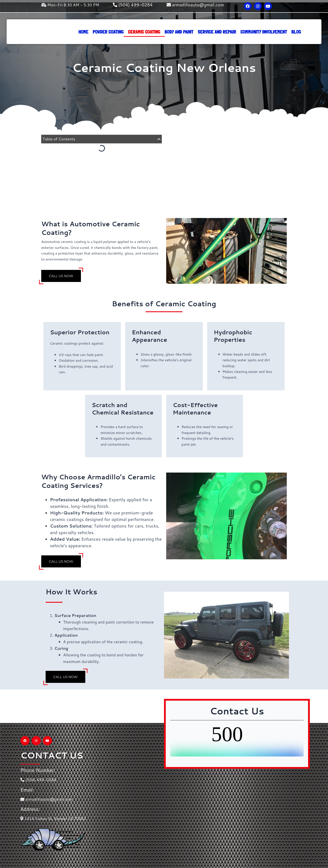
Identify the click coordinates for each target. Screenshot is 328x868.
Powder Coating (108, 32)
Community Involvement (264, 32)
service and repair (217, 32)
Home (83, 32)
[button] (159, 139)
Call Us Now (61, 276)
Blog (296, 32)
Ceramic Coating (144, 32)
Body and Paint (179, 32)
